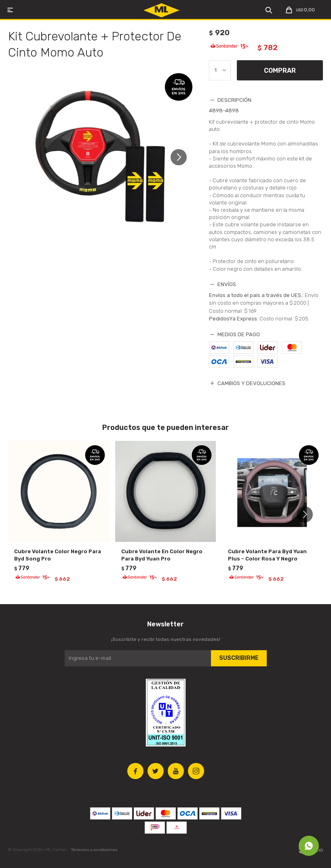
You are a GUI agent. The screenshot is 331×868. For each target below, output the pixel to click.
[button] (182, 161)
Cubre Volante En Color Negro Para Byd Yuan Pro (162, 555)
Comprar (280, 71)
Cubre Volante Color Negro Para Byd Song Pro (58, 555)
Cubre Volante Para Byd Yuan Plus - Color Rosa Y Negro (267, 555)
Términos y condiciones (94, 850)
